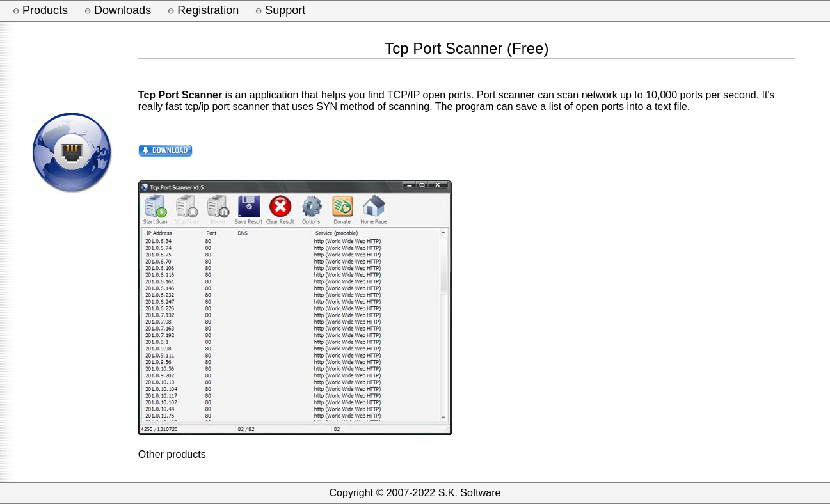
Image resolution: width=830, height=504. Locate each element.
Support (285, 10)
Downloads (123, 10)
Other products (172, 454)
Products (45, 10)
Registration (208, 10)
